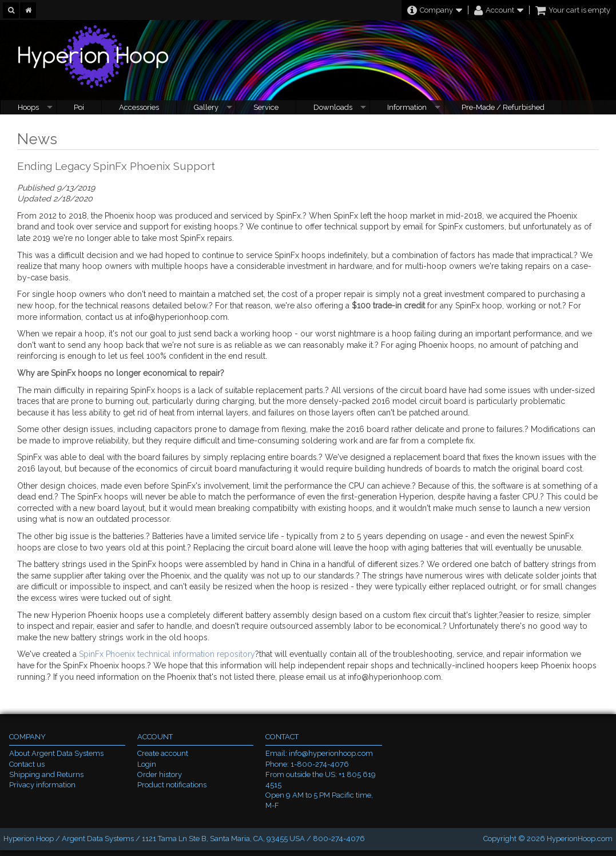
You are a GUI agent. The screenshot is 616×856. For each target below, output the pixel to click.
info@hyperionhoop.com (331, 753)
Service (266, 107)
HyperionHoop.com (580, 839)
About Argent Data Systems (56, 753)
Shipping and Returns (46, 774)
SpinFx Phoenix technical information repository (167, 654)
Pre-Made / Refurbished (503, 107)
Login (147, 764)
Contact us (27, 764)
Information (407, 107)
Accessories (139, 107)
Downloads (333, 107)
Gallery (206, 107)
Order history (160, 774)
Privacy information (42, 785)
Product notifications (172, 785)
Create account (163, 753)
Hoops (28, 107)
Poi (79, 107)
